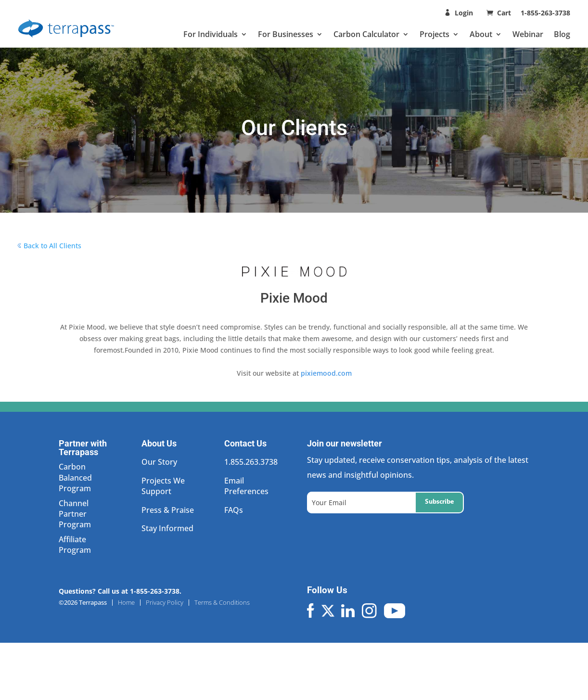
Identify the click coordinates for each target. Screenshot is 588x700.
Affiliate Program (75, 545)
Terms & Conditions (222, 603)
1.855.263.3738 (251, 462)
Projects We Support (163, 486)
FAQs (234, 510)
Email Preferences (246, 486)
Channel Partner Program (75, 514)
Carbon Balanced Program (75, 477)
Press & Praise (168, 510)
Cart (505, 13)
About (481, 34)
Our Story (159, 462)
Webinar (528, 34)
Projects (435, 34)
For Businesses (286, 34)
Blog (562, 34)
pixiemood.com (326, 373)
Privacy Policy (165, 603)
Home (126, 603)
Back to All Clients (52, 246)
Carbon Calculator (366, 34)
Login (464, 13)
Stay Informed (167, 528)
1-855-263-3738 (545, 13)
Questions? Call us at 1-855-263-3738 (119, 591)
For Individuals (211, 34)
